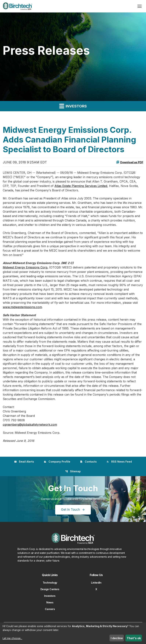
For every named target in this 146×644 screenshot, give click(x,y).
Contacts (88, 462)
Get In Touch (71, 510)
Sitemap (73, 471)
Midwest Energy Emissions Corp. (25, 267)
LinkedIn (96, 583)
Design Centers (50, 589)
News (50, 602)
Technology (50, 583)
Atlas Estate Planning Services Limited (81, 186)
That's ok (134, 638)
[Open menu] (140, 6)
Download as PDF (130, 162)
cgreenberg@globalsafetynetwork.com (30, 425)
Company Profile (57, 462)
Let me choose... (12, 638)
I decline (117, 638)
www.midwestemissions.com (22, 307)
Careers (50, 609)
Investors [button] (73, 106)
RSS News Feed (119, 462)
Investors (50, 596)
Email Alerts (24, 462)
